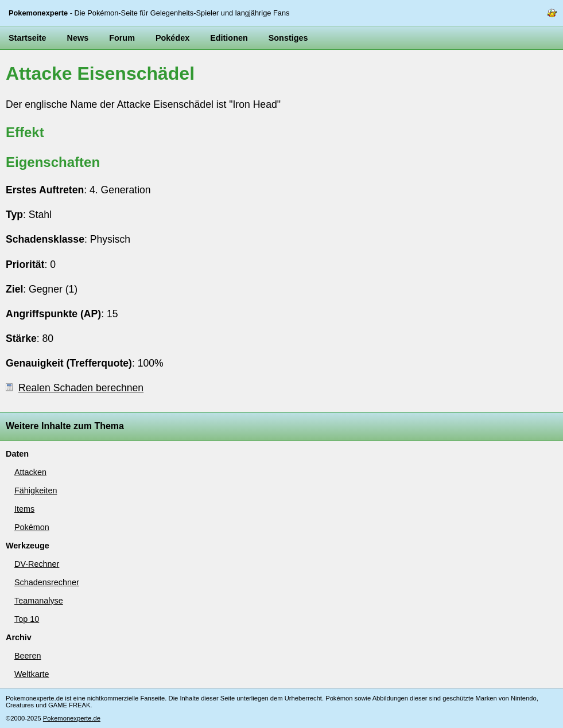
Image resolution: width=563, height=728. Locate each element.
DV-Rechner (37, 564)
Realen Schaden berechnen (75, 388)
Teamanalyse (39, 601)
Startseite (28, 38)
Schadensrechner (47, 582)
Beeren (28, 656)
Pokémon (32, 527)
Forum (122, 38)
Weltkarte (32, 674)
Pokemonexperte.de (72, 718)
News (78, 38)
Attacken (30, 472)
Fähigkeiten (36, 490)
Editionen (229, 38)
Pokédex (172, 38)
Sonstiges (288, 38)
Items (24, 509)
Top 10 (27, 619)
